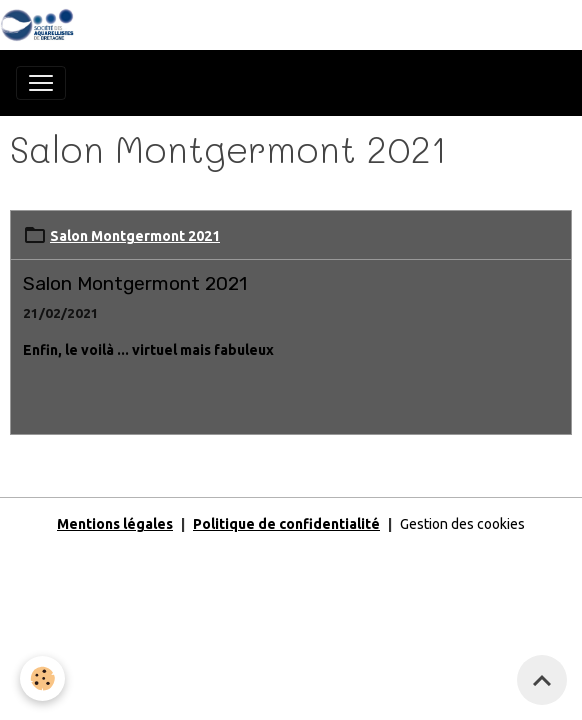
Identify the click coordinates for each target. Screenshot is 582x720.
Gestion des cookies (462, 524)
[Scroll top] (542, 680)
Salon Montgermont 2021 (135, 236)
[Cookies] (42, 678)
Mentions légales (115, 524)
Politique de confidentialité (286, 524)
